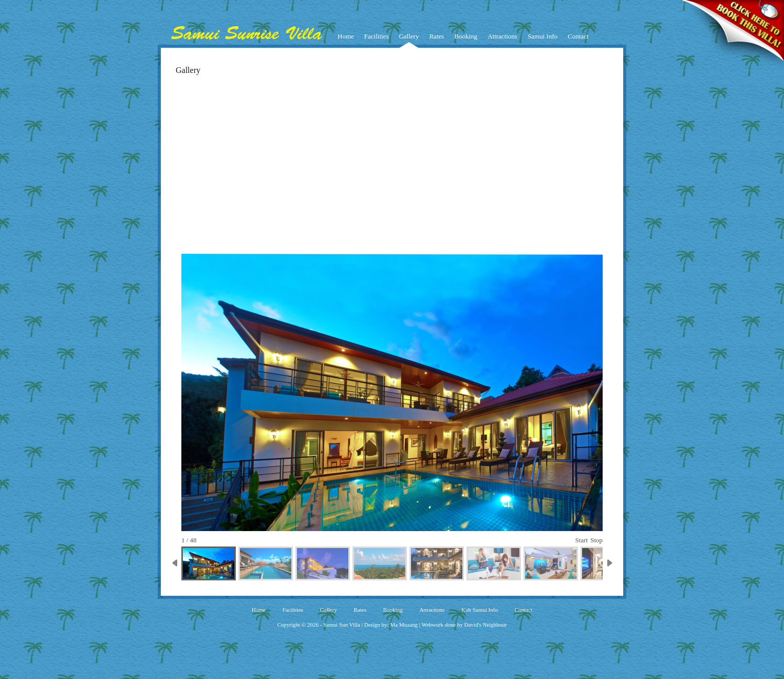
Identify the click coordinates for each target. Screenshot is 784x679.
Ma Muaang (404, 625)
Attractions (502, 36)
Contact (578, 36)
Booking (466, 36)
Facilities (377, 36)
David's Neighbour (486, 625)
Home (346, 36)
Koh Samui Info (480, 610)
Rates (436, 36)
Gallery (409, 36)
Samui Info (543, 36)
